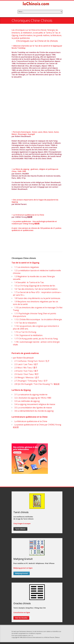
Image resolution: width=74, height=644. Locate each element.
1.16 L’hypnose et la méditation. (28, 335)
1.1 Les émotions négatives (26, 267)
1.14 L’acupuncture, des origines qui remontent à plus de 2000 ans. (36, 327)
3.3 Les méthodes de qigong (26, 401)
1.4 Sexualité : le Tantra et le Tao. (29, 282)
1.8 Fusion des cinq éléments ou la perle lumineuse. (37, 298)
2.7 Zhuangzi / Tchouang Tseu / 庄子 (30, 381)
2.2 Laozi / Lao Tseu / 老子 (25, 364)
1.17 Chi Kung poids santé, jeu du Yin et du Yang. (35, 339)
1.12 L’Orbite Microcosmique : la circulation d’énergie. (38, 319)
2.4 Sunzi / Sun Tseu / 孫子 (26, 371)
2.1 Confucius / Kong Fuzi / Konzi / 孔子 (31, 361)
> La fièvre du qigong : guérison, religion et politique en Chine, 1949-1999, (35, 170)
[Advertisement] (37, 103)
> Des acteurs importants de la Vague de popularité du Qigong (35, 201)
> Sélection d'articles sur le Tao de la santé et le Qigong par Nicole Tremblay (37, 47)
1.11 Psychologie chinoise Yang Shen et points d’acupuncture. (35, 315)
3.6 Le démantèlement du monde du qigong (33, 411)
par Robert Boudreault (23, 358)
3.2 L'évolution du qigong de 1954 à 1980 (32, 398)
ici (32, 635)
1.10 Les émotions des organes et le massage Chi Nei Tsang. (38, 309)
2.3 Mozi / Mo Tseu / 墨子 (25, 368)
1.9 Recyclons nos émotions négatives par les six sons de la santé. (35, 303)
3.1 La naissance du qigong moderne (30, 395)
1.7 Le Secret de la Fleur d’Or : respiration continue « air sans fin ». (37, 294)
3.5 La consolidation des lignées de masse (32, 408)
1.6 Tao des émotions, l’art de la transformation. (35, 289)
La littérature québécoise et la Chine (30, 421)
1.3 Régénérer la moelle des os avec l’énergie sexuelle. (34, 278)
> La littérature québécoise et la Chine (28, 215)
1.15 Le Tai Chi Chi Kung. (25, 332)
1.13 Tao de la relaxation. (25, 323)
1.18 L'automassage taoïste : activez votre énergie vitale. (36, 343)
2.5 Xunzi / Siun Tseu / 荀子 (26, 374)
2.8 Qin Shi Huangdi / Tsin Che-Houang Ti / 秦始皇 (36, 384)
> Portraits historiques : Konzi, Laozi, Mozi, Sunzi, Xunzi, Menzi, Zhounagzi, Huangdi (35, 133)
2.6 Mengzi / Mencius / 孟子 (26, 377)
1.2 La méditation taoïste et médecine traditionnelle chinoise (37, 272)
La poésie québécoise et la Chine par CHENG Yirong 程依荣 (37, 426)
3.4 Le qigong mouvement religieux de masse (34, 404)
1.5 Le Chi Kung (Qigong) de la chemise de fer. (34, 286)
